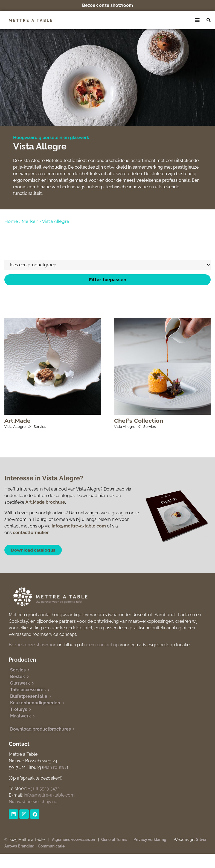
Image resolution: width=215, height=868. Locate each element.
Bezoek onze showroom (107, 5)
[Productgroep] (107, 265)
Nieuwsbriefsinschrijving (33, 802)
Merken (30, 221)
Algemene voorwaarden (73, 840)
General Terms (114, 840)
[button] (197, 20)
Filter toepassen (108, 280)
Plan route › (55, 767)
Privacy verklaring (150, 840)
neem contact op (101, 645)
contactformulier (31, 533)
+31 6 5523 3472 (44, 788)
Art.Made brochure (45, 502)
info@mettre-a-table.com (79, 526)
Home (11, 221)
